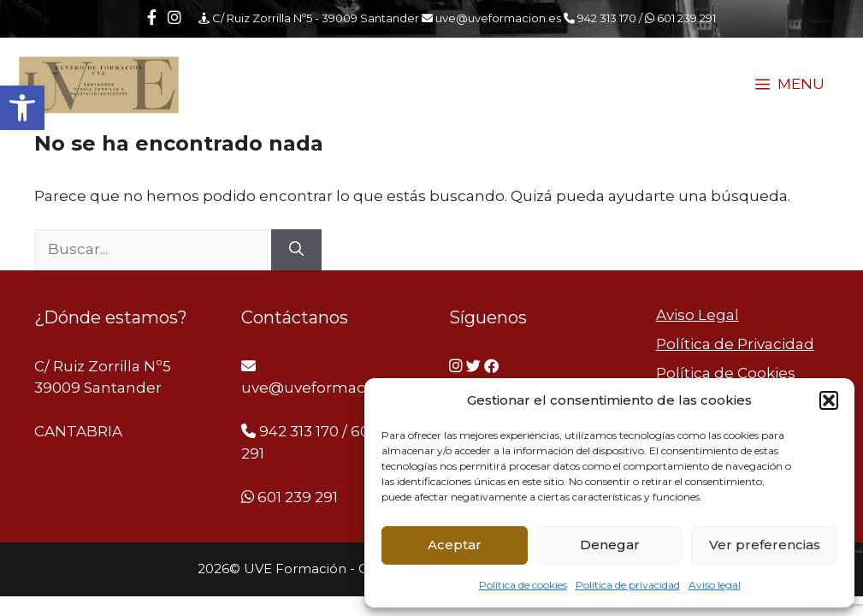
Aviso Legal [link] (697, 315)
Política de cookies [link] (523, 585)
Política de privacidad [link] (628, 585)
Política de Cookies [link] (726, 373)
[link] (22, 108)
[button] (829, 400)
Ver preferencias (765, 545)
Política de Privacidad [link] (735, 344)
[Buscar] (296, 250)
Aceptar (455, 545)
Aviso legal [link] (715, 585)
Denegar (610, 545)
